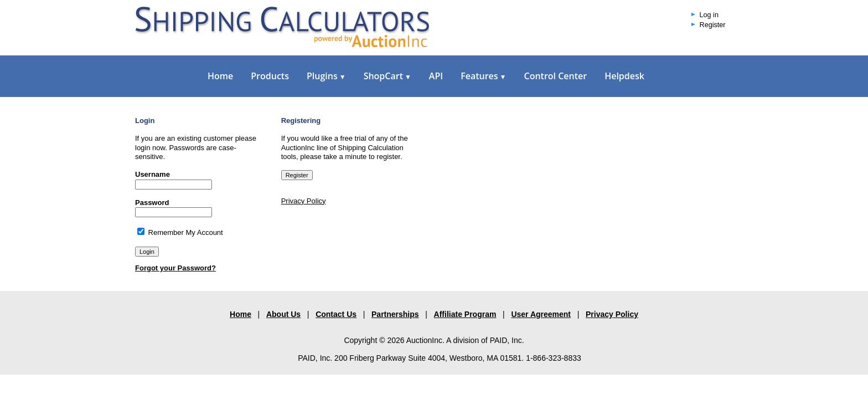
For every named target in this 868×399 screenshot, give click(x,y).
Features (483, 76)
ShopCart (387, 76)
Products (270, 76)
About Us (283, 314)
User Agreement (541, 314)
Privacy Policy (304, 201)
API (436, 76)
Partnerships (395, 314)
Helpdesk (624, 76)
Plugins (326, 76)
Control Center (555, 76)
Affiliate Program (465, 314)
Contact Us (336, 314)
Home (220, 76)
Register (713, 25)
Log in (709, 15)
